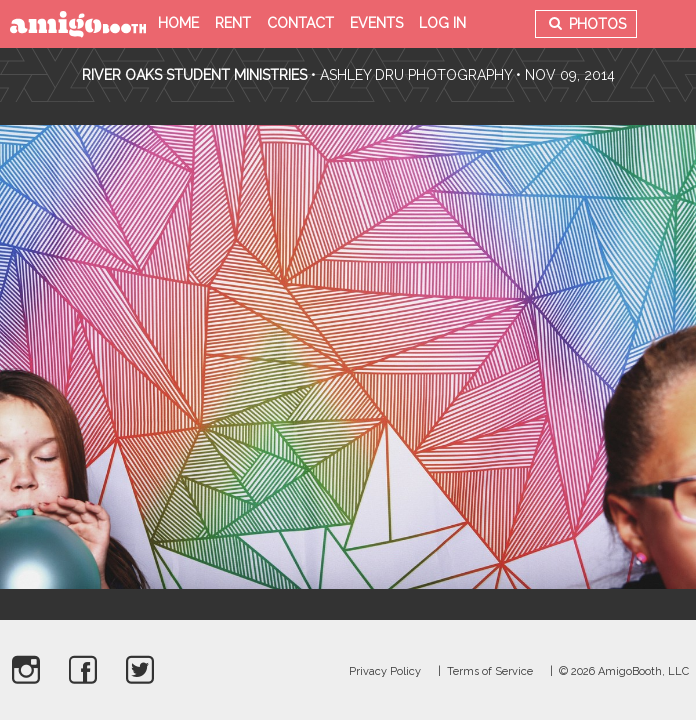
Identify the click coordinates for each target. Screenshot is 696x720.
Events (376, 23)
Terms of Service (490, 671)
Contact (300, 23)
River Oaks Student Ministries (196, 75)
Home (178, 23)
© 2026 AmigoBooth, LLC (624, 671)
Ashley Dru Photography (416, 75)
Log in (442, 23)
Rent (233, 23)
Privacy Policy (385, 671)
